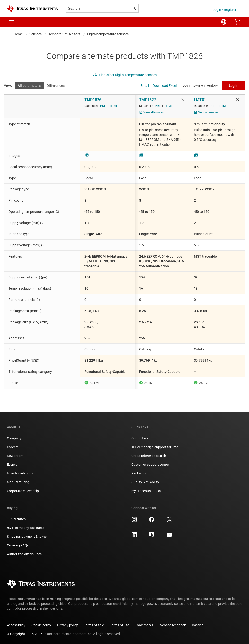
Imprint (197, 625)
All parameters (29, 86)
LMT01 (200, 100)
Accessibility (16, 625)
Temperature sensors (64, 34)
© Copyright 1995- (25, 634)
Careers (13, 447)
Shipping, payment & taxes (27, 537)
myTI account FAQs (146, 491)
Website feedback (173, 625)
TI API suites (16, 519)
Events (12, 465)
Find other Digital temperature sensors (125, 75)
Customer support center (150, 465)
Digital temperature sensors (108, 34)
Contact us (140, 438)
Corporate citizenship (23, 491)
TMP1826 (93, 100)
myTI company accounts (25, 528)
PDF (103, 106)
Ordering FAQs (18, 545)
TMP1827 (148, 100)
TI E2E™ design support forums (155, 447)
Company (14, 438)
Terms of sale (94, 625)
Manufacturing (18, 482)
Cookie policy (41, 625)
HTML (114, 106)
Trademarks (144, 625)
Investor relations (20, 473)
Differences (56, 86)
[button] (12, 22)
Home (18, 34)
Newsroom (15, 456)
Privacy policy (67, 625)
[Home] (32, 9)
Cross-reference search (149, 456)
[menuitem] (224, 22)
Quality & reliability (145, 482)
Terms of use (120, 625)
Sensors (36, 34)
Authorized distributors (24, 554)
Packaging (139, 473)
